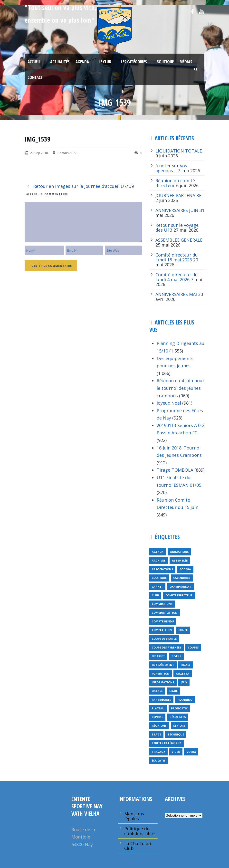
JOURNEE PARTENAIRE (178, 195)
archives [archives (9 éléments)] (159, 560)
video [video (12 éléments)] (176, 752)
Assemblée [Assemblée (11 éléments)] (180, 560)
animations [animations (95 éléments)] (179, 552)
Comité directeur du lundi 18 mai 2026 (177, 257)
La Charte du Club (138, 846)
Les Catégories (134, 62)
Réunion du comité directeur (175, 183)
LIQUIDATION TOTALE (179, 151)
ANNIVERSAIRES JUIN (177, 210)
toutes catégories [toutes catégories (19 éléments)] (167, 743)
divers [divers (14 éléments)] (176, 656)
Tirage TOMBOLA (175, 470)
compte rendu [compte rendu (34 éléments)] (163, 621)
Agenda (82, 62)
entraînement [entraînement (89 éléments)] (163, 665)
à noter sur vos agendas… (171, 168)
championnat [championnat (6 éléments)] (180, 587)
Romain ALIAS (67, 153)
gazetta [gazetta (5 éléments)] (183, 673)
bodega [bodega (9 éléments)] (185, 569)
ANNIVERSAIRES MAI (176, 294)
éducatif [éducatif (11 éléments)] (159, 760)
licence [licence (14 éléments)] (157, 691)
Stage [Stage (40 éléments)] (156, 734)
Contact (35, 77)
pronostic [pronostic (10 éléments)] (179, 708)
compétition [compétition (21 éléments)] (162, 630)
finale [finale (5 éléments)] (186, 665)
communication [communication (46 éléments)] (165, 613)
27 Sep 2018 (39, 153)
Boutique (165, 62)
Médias (186, 62)
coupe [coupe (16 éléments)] (183, 630)
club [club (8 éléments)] (155, 595)
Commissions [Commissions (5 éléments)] (162, 604)
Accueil (34, 62)
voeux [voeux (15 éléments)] (191, 752)
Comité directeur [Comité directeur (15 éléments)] (179, 595)
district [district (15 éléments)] (158, 656)
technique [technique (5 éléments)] (176, 734)
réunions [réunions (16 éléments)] (159, 726)
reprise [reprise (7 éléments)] (157, 717)
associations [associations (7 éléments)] (162, 569)
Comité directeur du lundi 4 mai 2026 (177, 277)
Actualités (60, 62)
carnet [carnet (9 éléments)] (157, 587)
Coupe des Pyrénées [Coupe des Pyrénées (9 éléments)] (167, 647)
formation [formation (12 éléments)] (161, 673)
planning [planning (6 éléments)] (185, 700)
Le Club (105, 62)
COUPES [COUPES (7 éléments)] (193, 647)
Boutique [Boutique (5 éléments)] (159, 578)
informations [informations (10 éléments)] (163, 682)
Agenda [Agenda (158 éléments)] (158, 552)
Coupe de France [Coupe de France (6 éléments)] (164, 639)
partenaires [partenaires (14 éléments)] (161, 700)
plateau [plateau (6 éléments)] (158, 708)
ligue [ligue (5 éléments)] (173, 691)
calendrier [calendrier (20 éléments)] (182, 578)
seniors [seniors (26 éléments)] (179, 726)
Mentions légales (134, 816)
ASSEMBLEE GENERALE (179, 240)
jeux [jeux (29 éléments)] (184, 682)
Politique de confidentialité (139, 831)
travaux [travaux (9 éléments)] (158, 752)
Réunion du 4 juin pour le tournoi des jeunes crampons (181, 388)
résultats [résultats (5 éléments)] (178, 717)
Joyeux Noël (169, 403)
